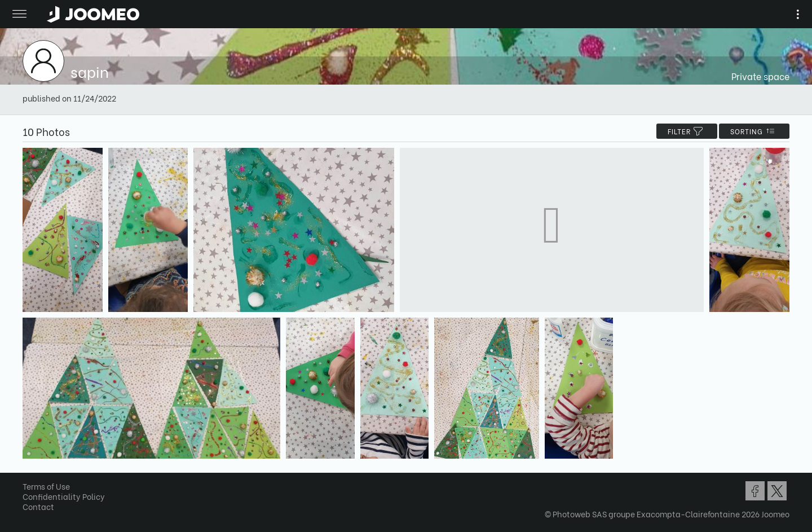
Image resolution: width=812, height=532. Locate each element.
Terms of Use (46, 486)
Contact (38, 506)
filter (687, 131)
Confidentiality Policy (64, 496)
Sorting (754, 131)
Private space (760, 76)
